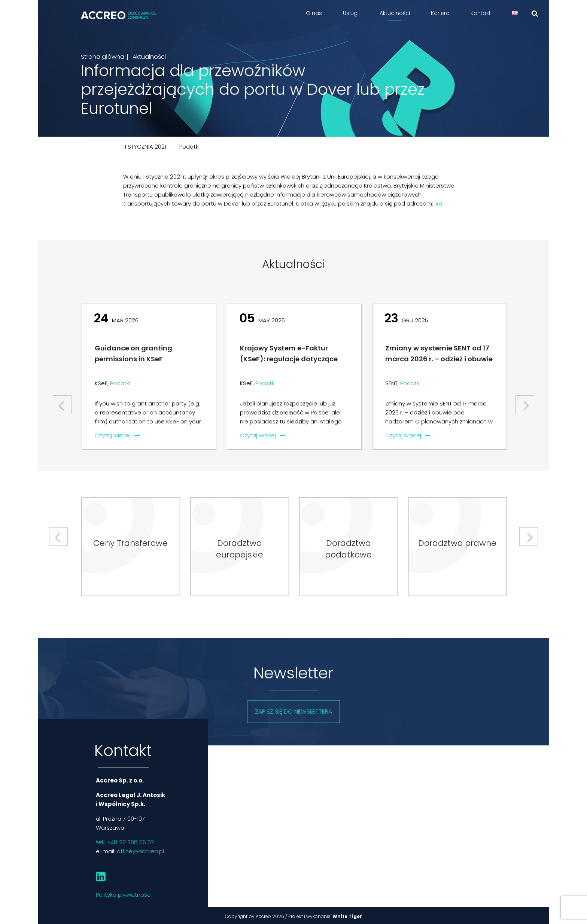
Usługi (351, 13)
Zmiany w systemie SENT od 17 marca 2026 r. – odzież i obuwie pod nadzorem (439, 359)
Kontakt (481, 13)
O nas (314, 13)
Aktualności (395, 13)
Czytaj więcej (117, 435)
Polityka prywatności (124, 895)
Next (525, 402)
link (439, 203)
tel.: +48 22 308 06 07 (125, 842)
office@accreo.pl (140, 851)
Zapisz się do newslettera (293, 712)
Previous (63, 402)
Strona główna (103, 57)
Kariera (440, 13)
